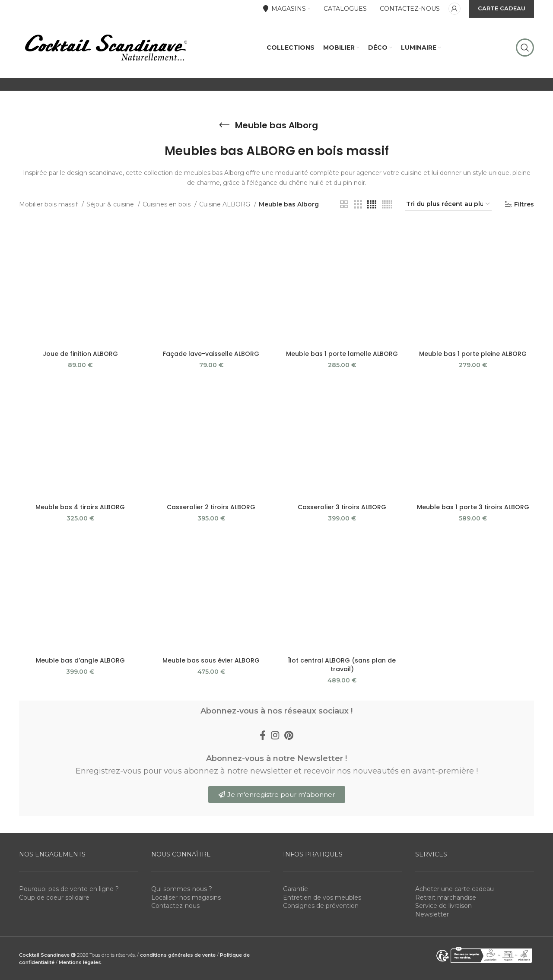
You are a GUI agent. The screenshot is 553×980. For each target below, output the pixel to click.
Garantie (296, 889)
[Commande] (448, 205)
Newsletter (432, 914)
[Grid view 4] (372, 205)
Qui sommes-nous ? (182, 889)
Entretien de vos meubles (322, 898)
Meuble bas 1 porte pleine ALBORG (473, 354)
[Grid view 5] (387, 205)
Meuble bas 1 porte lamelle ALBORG (342, 354)
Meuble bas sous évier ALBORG (211, 660)
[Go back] (224, 125)
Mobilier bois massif (49, 204)
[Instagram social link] (275, 735)
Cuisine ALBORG (226, 204)
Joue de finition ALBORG (80, 354)
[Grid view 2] (344, 205)
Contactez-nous (175, 906)
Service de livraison (443, 906)
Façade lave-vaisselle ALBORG (211, 354)
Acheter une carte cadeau (454, 889)
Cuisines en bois (167, 204)
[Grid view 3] (358, 205)
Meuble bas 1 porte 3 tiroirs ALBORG (473, 507)
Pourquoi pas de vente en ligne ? (69, 889)
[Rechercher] (525, 48)
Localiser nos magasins (186, 898)
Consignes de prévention (321, 906)
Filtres (524, 205)
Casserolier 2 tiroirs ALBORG (211, 507)
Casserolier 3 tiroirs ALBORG (342, 507)
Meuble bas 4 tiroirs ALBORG (80, 507)
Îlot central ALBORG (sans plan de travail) (342, 665)
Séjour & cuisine (111, 204)
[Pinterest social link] (289, 735)
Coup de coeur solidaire (54, 898)
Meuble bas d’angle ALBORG (80, 660)
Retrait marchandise (446, 898)
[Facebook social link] (263, 735)
